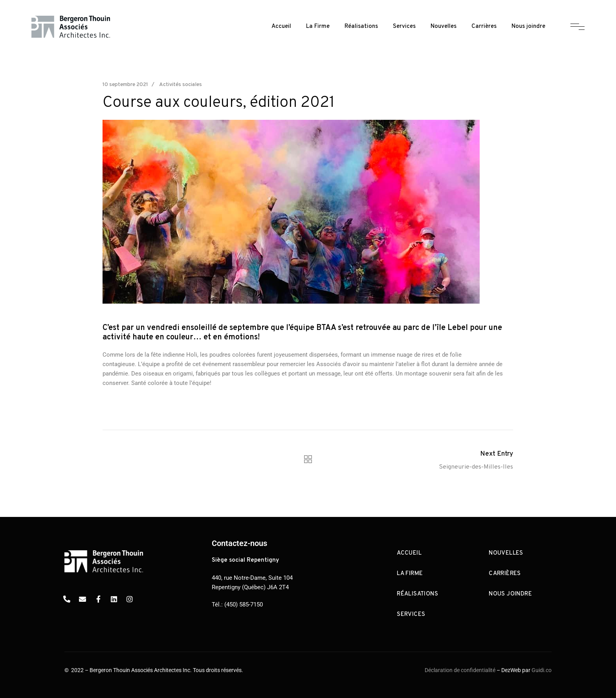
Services (404, 27)
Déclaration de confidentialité (460, 670)
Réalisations (361, 27)
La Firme (318, 27)
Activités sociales (181, 85)
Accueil (281, 27)
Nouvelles (444, 27)
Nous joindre (528, 27)
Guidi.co (542, 670)
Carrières (484, 27)
